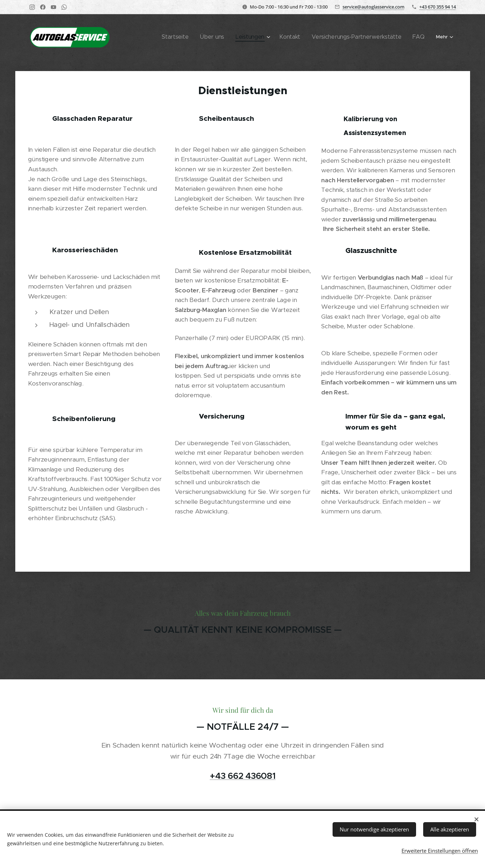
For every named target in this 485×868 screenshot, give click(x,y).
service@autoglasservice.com (373, 7)
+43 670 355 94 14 (438, 7)
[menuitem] (165, 37)
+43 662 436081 (242, 776)
